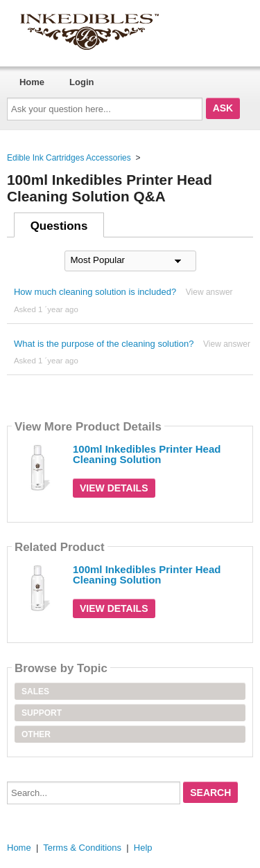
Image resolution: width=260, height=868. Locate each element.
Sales (35, 691)
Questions (59, 226)
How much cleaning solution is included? (95, 292)
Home (32, 82)
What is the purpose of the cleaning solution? (104, 344)
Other (36, 734)
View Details (114, 488)
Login (81, 82)
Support (42, 713)
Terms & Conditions (82, 848)
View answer (209, 292)
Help (143, 848)
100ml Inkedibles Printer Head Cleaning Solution (147, 454)
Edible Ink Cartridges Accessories (69, 158)
